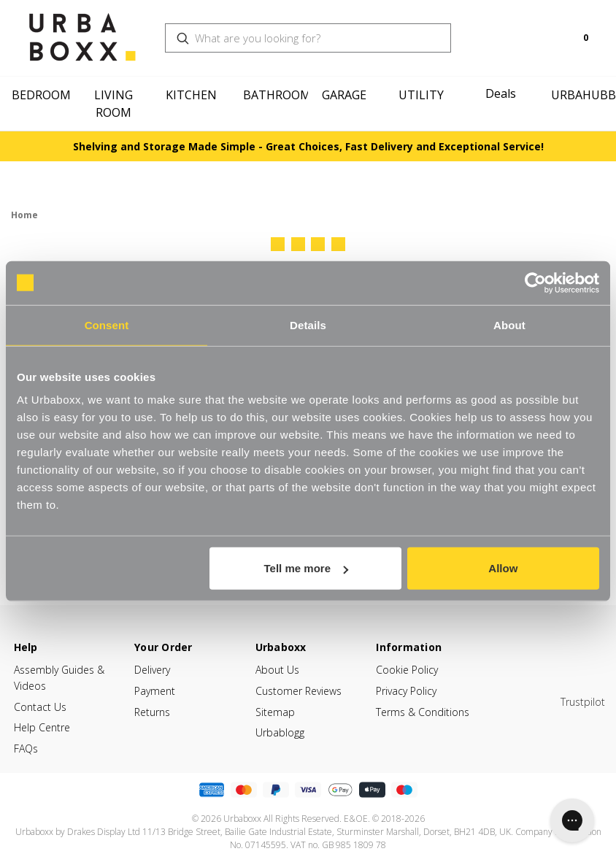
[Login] (534, 38)
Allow (503, 568)
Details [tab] (308, 324)
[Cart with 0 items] (573, 38)
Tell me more (306, 568)
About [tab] (509, 324)
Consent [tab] (107, 324)
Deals (501, 93)
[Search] (510, 29)
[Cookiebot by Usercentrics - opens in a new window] (535, 282)
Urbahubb (584, 95)
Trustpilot (583, 702)
